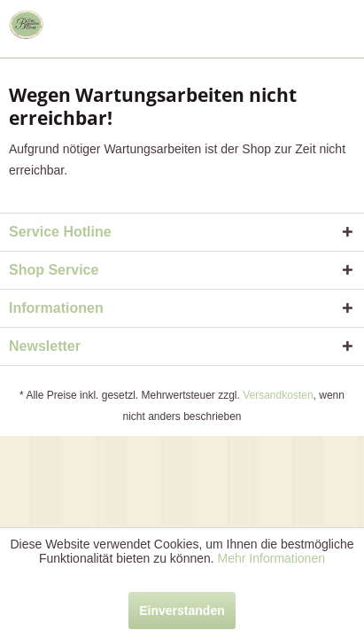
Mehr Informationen (271, 558)
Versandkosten (278, 395)
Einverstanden (182, 611)
